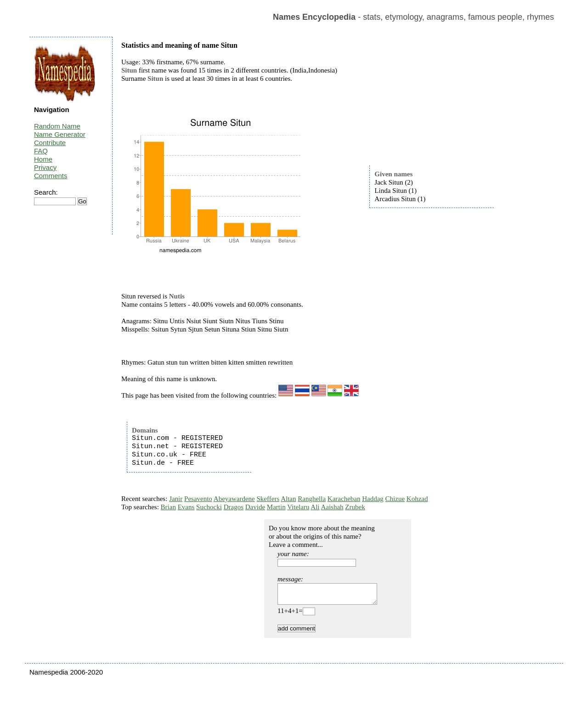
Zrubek (355, 507)
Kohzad (417, 499)
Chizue (395, 499)
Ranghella (312, 499)
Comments (51, 176)
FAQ (41, 151)
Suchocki (209, 507)
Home (43, 159)
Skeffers (268, 499)
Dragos (234, 507)
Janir (176, 499)
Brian (168, 507)
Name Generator (60, 134)
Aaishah (332, 507)
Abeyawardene (234, 499)
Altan (288, 499)
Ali (315, 507)
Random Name (57, 126)
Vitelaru (298, 507)
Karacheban (344, 499)
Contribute (50, 143)
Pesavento (198, 499)
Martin (276, 507)
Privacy (45, 167)
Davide (255, 507)
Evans (186, 507)
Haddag (373, 499)
